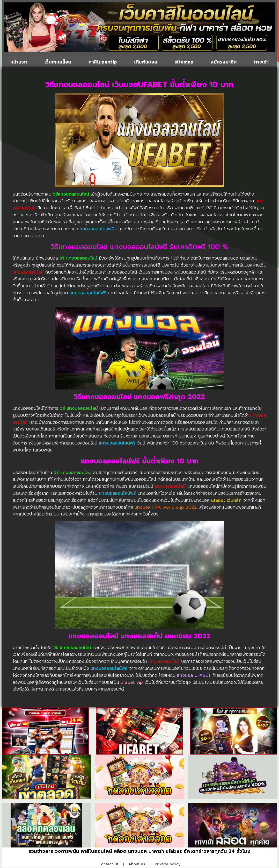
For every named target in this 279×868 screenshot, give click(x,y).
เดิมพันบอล (146, 62)
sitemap (184, 62)
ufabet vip (132, 682)
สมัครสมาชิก (224, 62)
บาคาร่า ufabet (165, 851)
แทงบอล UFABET (194, 675)
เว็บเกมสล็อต (58, 62)
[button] (10, 28)
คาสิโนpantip (103, 62)
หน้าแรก (19, 62)
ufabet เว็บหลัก (226, 500)
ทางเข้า (261, 62)
